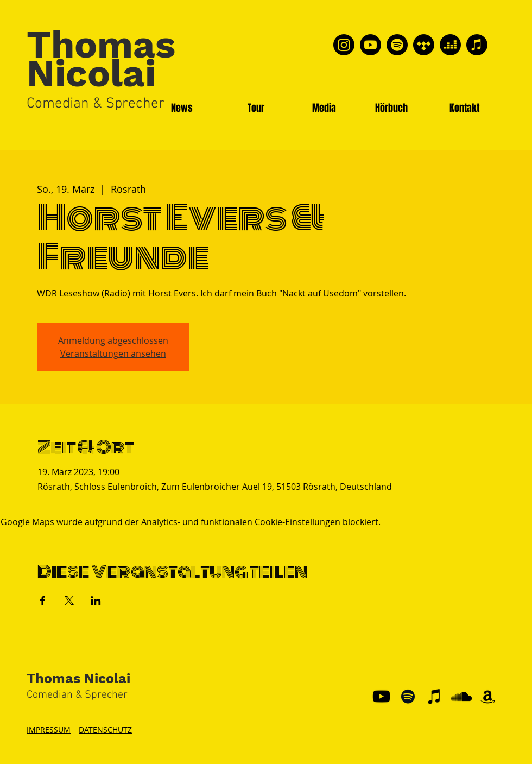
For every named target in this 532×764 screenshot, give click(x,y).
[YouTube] (381, 696)
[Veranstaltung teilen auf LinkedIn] (96, 601)
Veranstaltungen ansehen (113, 353)
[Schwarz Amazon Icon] (488, 696)
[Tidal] (424, 45)
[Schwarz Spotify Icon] (408, 696)
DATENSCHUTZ (105, 730)
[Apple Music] (477, 45)
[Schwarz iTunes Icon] (435, 696)
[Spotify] (397, 45)
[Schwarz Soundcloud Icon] (461, 696)
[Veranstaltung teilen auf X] (69, 601)
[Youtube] (370, 45)
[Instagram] (344, 45)
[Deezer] (450, 45)
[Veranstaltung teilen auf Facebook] (43, 601)
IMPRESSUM (49, 730)
